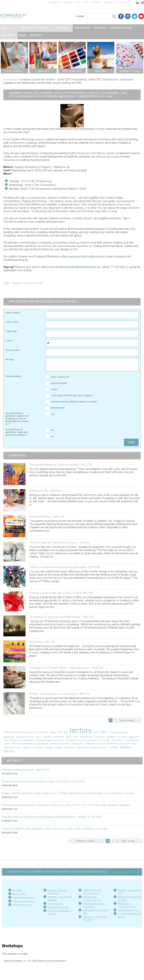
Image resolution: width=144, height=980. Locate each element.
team (75, 737)
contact (103, 747)
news (96, 732)
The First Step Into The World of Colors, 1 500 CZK (60, 543)
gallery (53, 732)
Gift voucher (118, 740)
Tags (6, 283)
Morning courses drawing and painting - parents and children (41, 744)
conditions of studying (86, 747)
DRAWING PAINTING (23, 898)
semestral (58, 737)
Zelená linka (111, 3)
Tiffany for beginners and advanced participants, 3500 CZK (65, 567)
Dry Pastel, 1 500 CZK (42, 642)
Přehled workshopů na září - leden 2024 (25, 770)
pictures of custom (119, 732)
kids (66, 732)
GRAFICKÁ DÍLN (21, 905)
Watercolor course (12, 747)
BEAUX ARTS (19, 894)
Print (85, 3)
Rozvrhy (96, 3)
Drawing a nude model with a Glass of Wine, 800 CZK (61, 593)
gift (60, 732)
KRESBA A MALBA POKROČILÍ (57, 892)
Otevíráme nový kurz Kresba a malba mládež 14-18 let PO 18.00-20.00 (43, 782)
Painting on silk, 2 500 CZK (45, 491)
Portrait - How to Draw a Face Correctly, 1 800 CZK (60, 694)
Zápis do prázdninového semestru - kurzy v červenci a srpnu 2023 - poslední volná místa (55, 829)
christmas (69, 747)
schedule (47, 737)
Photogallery (77, 744)
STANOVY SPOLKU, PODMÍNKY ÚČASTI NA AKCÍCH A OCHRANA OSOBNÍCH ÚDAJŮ (57, 872)
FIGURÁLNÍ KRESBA (23, 902)
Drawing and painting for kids (50, 740)
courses (113, 747)
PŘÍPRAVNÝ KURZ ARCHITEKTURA (92, 892)
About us (27, 747)
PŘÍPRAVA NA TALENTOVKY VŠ (92, 899)
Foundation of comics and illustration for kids (88, 740)
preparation (9, 737)
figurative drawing (25, 737)
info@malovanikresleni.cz (83, 267)
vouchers (111, 737)
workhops (122, 737)
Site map (68, 3)
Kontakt (126, 3)
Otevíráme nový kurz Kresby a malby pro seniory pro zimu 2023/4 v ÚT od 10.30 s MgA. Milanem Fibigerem (66, 805)
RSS (77, 3)
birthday (49, 747)
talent (68, 737)
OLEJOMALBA (55, 904)
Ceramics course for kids (27, 283)
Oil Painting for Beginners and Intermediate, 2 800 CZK (61, 617)
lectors (81, 730)
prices (38, 737)
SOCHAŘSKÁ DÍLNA (128, 911)
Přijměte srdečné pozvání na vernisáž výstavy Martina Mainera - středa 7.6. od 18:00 (51, 817)
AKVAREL (18, 891)
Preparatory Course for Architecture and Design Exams (111, 744)
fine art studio (42, 732)
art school (38, 747)
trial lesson (99, 737)
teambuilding (86, 737)
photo (104, 732)
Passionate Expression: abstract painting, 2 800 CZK (61, 465)
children (58, 747)
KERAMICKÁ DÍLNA (58, 908)
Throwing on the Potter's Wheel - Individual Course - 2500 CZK (66, 668)
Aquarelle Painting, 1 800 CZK (47, 517)
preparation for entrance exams (19, 732)
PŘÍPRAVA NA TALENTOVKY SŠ (127, 905)
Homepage (54, 3)
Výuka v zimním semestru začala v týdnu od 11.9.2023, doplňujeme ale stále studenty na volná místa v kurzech (68, 793)
